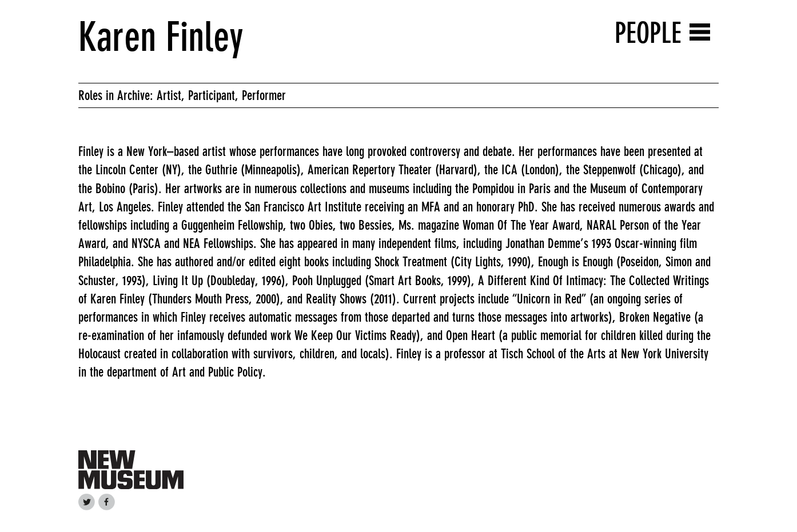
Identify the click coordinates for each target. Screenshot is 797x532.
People (648, 33)
